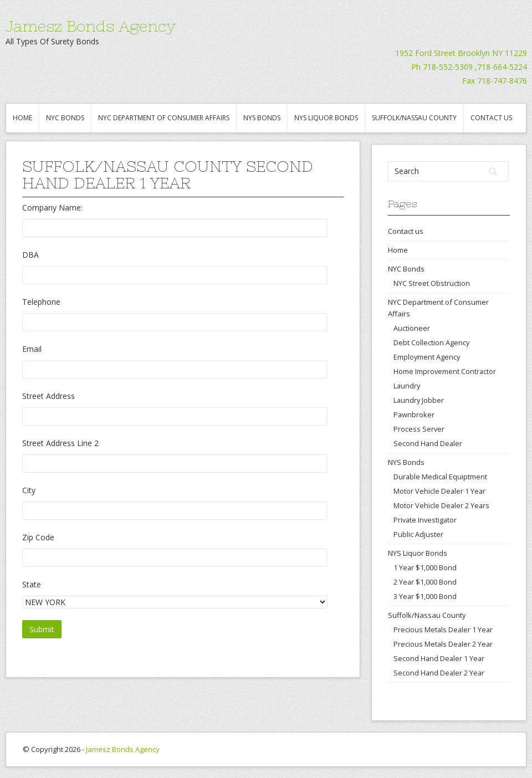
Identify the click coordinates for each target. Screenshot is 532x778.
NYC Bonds (65, 118)
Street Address (48, 396)
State (32, 584)
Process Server (419, 429)
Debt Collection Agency (431, 342)
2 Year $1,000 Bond (425, 582)
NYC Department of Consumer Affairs (164, 118)
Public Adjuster (418, 534)
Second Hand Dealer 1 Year (439, 658)
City (29, 490)
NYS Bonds (262, 118)
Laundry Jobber (419, 400)
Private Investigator (425, 520)
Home (22, 118)
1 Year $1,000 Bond (425, 567)
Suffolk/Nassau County (414, 118)
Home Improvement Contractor (445, 371)
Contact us (491, 118)
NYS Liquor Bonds (326, 118)
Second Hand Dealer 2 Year (439, 673)
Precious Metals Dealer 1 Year (443, 629)
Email (32, 349)
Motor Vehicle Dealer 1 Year (439, 491)
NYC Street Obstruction (432, 283)
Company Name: (52, 208)
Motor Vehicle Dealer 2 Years (441, 505)
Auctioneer (412, 328)
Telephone (41, 302)
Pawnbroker (414, 414)
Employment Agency (427, 357)
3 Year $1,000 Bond (425, 596)
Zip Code (38, 537)
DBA (30, 255)
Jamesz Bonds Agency (91, 26)
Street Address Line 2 (60, 443)
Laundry (407, 386)
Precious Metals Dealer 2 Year (443, 644)
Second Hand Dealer (428, 443)
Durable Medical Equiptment (440, 477)
